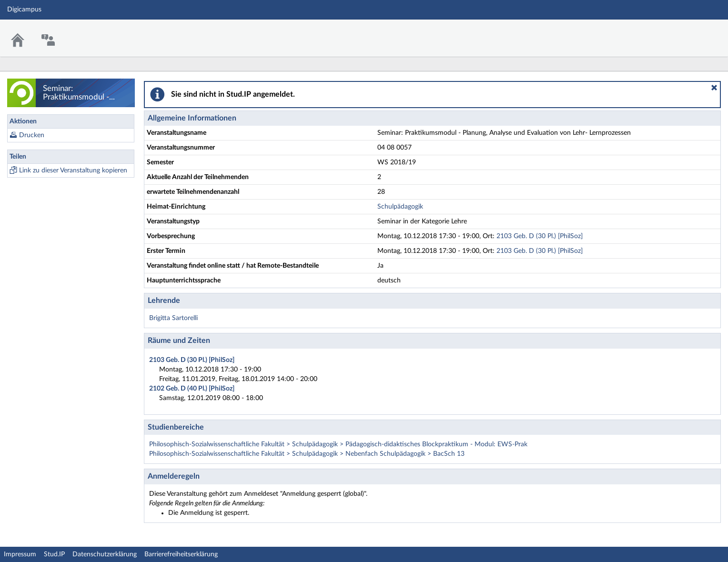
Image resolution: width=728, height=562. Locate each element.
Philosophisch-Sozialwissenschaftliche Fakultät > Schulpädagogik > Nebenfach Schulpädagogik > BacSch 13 (307, 454)
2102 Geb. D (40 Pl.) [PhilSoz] (192, 389)
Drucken (32, 135)
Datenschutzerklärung (105, 554)
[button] (714, 88)
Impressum (20, 554)
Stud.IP (54, 554)
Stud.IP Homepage (691, 32)
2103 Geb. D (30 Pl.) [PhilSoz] (540, 236)
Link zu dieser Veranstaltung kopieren (73, 171)
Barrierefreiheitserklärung (181, 554)
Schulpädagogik (400, 207)
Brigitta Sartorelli (173, 318)
